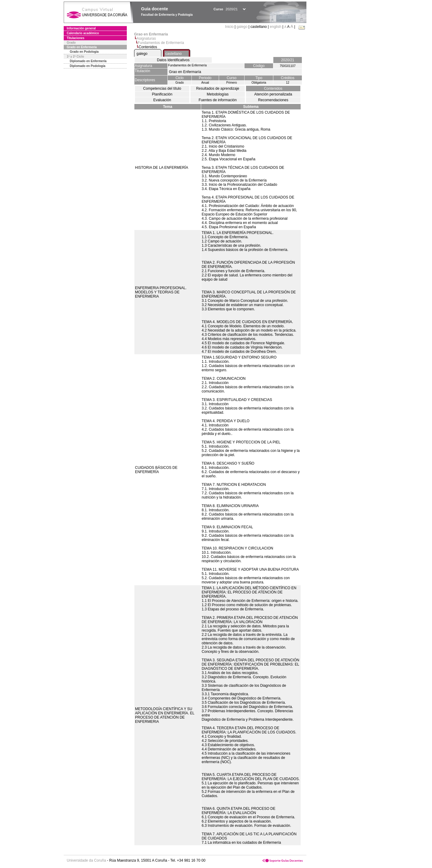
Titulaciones (76, 38)
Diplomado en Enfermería (88, 61)
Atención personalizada (273, 94)
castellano (174, 54)
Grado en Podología (84, 52)
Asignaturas (146, 38)
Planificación (162, 94)
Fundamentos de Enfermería (161, 43)
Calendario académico (83, 33)
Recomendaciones (273, 100)
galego (242, 27)
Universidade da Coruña (86, 860)
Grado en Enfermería (82, 47)
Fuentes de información (218, 100)
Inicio (230, 27)
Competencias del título (162, 88)
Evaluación (162, 100)
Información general (81, 28)
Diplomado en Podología (88, 66)
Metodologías (218, 94)
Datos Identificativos (173, 60)
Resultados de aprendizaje (218, 88)
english (275, 27)
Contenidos (273, 88)
